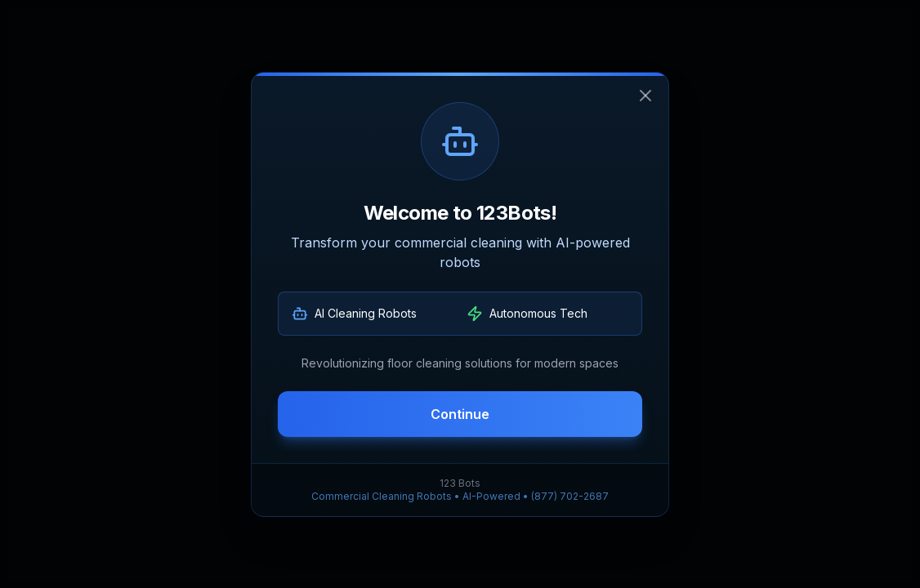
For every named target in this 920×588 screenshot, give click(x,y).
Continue (460, 414)
